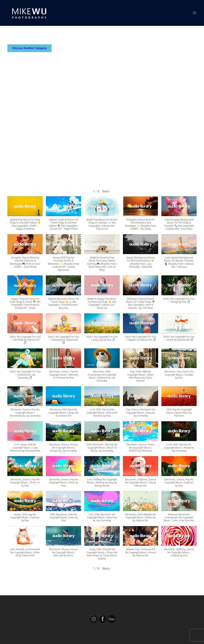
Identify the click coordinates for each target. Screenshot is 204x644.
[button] (106, 192)
